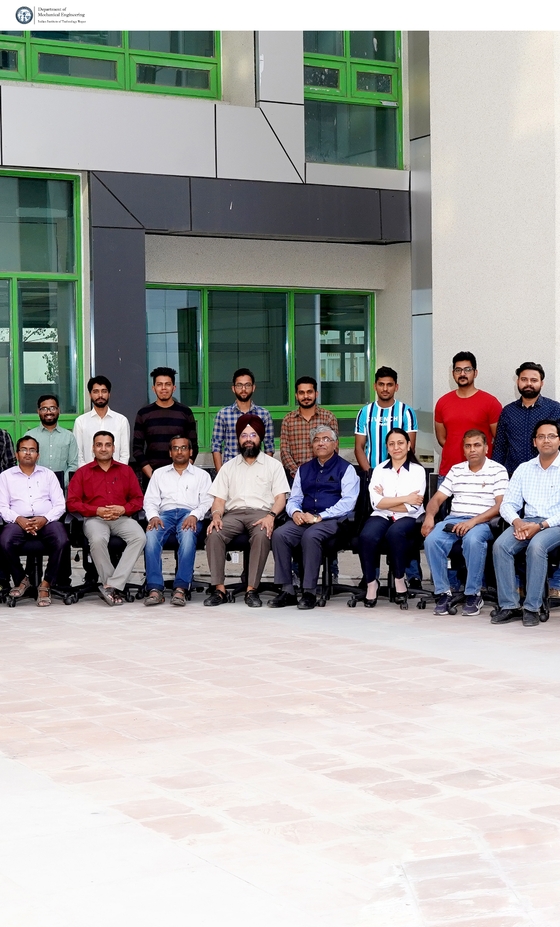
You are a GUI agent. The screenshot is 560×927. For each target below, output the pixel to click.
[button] (280, 907)
